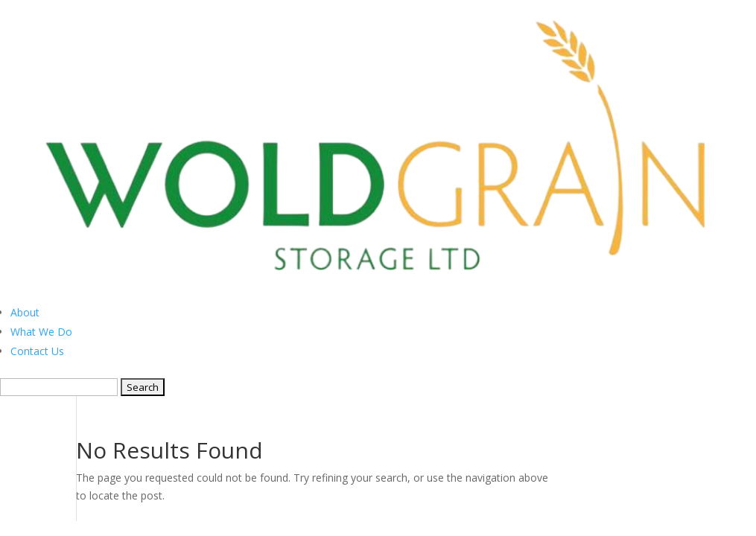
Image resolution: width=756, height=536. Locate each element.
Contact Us (37, 351)
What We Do (41, 332)
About (25, 312)
